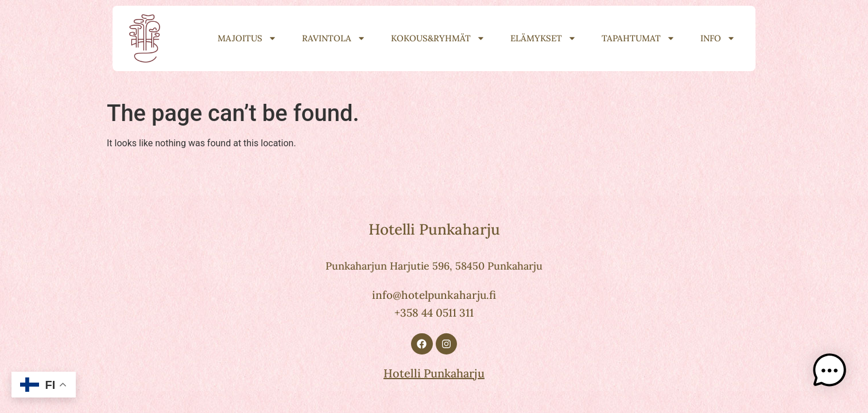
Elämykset (543, 38)
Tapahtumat (638, 38)
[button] (832, 375)
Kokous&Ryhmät (438, 38)
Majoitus (247, 38)
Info (718, 38)
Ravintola (334, 38)
